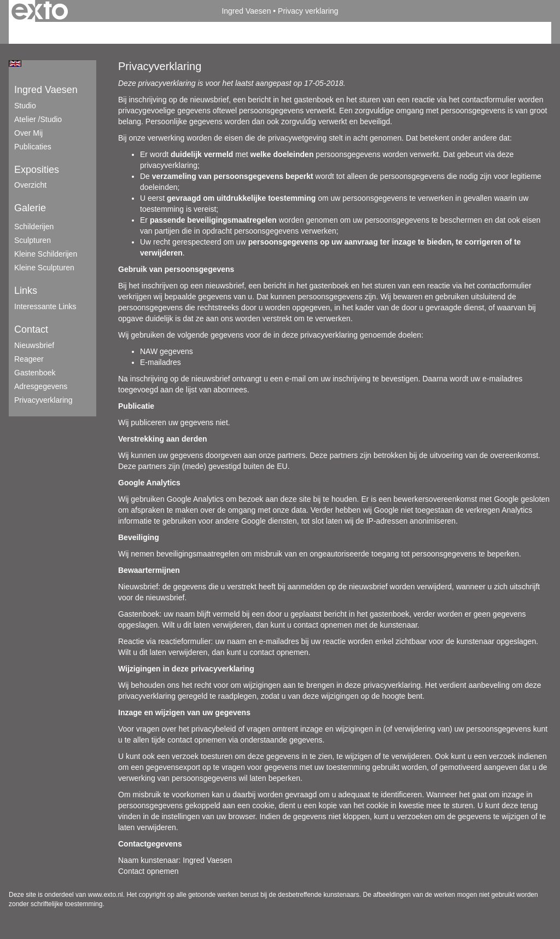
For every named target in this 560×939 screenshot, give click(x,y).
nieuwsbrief (34, 345)
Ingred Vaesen (246, 11)
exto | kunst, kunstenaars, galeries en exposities (40, 11)
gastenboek (35, 373)
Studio (25, 106)
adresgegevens (41, 386)
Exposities (37, 170)
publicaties (33, 147)
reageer (29, 359)
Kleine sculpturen (44, 268)
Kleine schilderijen (46, 254)
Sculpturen (33, 240)
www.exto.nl (106, 895)
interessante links (45, 306)
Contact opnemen (148, 871)
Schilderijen (34, 227)
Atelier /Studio (38, 119)
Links (26, 291)
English (15, 63)
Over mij (28, 133)
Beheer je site (32, 33)
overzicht (30, 185)
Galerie (30, 208)
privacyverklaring (43, 400)
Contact (31, 329)
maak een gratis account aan (115, 33)
